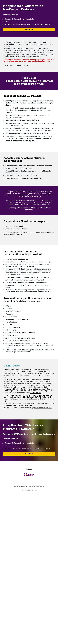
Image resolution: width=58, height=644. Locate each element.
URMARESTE (29, 30)
